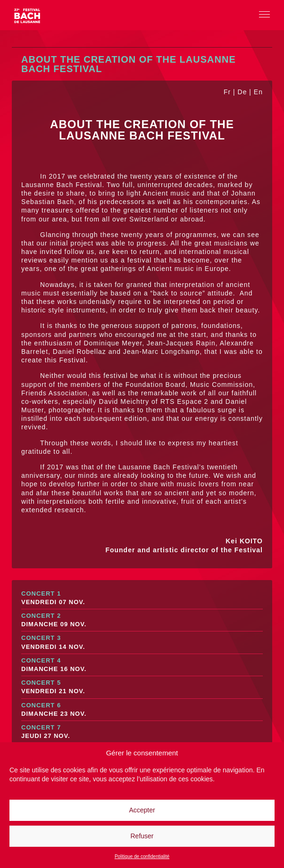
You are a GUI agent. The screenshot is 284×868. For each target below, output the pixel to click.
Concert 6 (142, 710)
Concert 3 (142, 643)
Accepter (142, 810)
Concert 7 (142, 732)
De (242, 92)
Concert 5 (142, 687)
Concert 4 (142, 665)
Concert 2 (142, 620)
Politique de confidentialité (142, 856)
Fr (227, 92)
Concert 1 (142, 598)
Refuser (142, 836)
